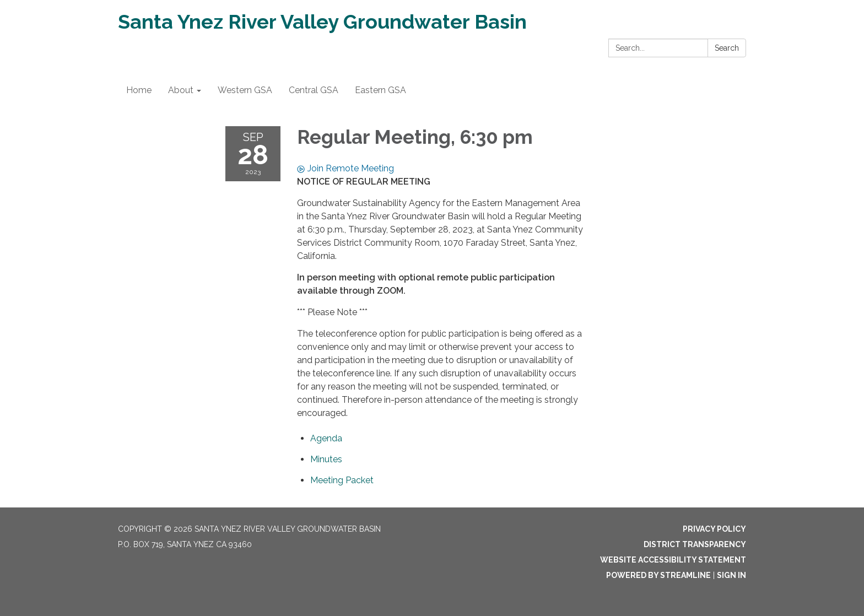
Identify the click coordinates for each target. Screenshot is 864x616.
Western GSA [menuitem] (245, 90)
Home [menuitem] (139, 90)
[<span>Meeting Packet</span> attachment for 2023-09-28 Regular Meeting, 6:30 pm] (342, 480)
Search (727, 48)
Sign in (731, 575)
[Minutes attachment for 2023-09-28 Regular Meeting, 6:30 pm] (326, 459)
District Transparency (695, 544)
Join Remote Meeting (345, 168)
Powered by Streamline (658, 575)
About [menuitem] (181, 90)
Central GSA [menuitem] (314, 90)
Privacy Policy (714, 529)
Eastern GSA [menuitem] (380, 90)
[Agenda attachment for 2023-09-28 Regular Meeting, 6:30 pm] (326, 438)
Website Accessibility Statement (673, 560)
